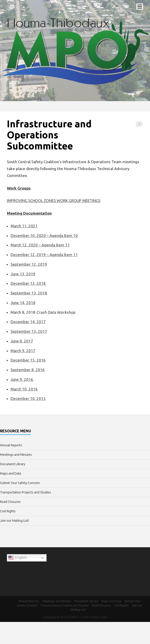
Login (104, 617)
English (18, 558)
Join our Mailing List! (14, 521)
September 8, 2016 (28, 370)
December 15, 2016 (28, 360)
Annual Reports (11, 445)
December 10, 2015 (28, 398)
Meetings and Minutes (16, 455)
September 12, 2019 (29, 264)
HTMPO (72, 617)
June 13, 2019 (23, 274)
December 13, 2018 (29, 283)
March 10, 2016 (24, 389)
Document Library (13, 464)
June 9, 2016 (22, 379)
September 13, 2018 (29, 293)
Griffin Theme (90, 617)
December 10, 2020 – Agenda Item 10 (44, 235)
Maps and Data (11, 473)
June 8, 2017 (22, 341)
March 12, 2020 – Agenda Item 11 (40, 245)
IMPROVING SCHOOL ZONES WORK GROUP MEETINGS (54, 201)
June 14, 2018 (23, 303)
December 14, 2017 (28, 322)
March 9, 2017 (23, 351)
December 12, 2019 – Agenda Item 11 (44, 255)
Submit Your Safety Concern (20, 483)
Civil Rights (8, 511)
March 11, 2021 (24, 226)
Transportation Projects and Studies (25, 492)
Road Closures (10, 502)
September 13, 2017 (29, 331)
